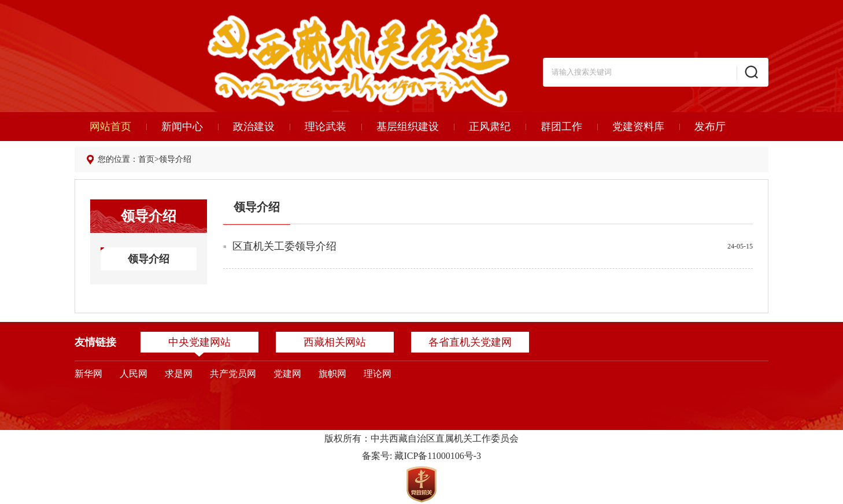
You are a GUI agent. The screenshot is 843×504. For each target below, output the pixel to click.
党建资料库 (638, 127)
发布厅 (710, 127)
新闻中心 (182, 127)
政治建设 (254, 127)
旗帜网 (332, 374)
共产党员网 (233, 374)
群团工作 (561, 127)
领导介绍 (175, 159)
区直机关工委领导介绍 (284, 246)
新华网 (88, 374)
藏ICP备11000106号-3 (438, 456)
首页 (146, 159)
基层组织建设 (408, 127)
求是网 (179, 374)
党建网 (287, 374)
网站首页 (110, 127)
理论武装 (326, 127)
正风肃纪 (490, 127)
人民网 (134, 374)
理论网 (378, 374)
